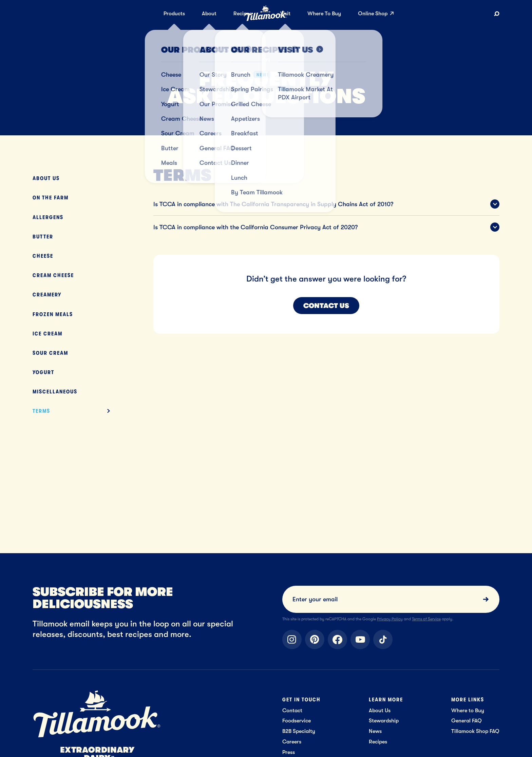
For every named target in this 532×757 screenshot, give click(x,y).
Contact (292, 710)
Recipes (378, 742)
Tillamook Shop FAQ (475, 731)
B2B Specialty (299, 731)
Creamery (47, 295)
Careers (292, 742)
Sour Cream (50, 353)
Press (289, 752)
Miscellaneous (55, 392)
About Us (46, 178)
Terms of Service (426, 619)
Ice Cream (47, 334)
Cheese (43, 256)
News (375, 731)
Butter (43, 237)
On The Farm (51, 198)
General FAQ (467, 721)
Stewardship (384, 721)
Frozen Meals (53, 314)
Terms (41, 411)
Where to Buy (468, 710)
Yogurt (43, 372)
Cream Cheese (53, 275)
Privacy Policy (390, 619)
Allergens (48, 217)
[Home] (266, 20)
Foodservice (297, 721)
